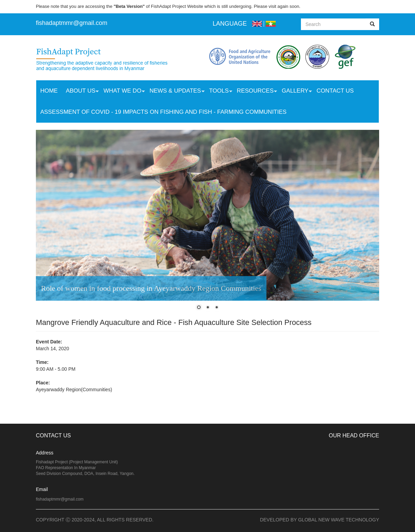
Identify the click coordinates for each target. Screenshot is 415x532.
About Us (80, 92)
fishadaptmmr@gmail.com (60, 499)
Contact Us (335, 91)
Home (49, 91)
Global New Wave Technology (339, 520)
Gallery (295, 92)
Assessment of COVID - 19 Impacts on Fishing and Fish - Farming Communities (163, 112)
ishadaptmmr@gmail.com (72, 23)
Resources (255, 92)
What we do (122, 92)
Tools (218, 92)
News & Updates (175, 92)
